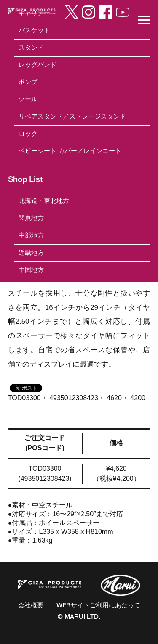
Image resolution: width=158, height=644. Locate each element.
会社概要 (31, 606)
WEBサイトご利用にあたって (98, 606)
